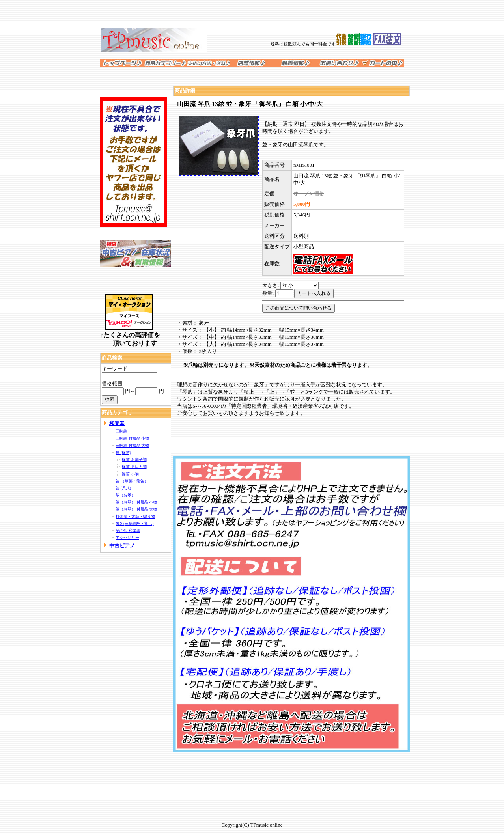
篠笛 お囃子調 (134, 460)
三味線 (121, 431)
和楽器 (117, 423)
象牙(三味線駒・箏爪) (135, 523)
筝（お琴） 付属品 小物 (136, 502)
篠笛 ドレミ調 (134, 467)
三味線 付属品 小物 (132, 438)
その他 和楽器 (128, 531)
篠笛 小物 (130, 474)
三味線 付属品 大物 (132, 445)
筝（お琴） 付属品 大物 (136, 509)
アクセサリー (127, 538)
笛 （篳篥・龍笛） (132, 481)
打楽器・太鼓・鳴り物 (135, 516)
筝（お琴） (125, 495)
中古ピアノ (122, 546)
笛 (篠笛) (123, 452)
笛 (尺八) (123, 488)
